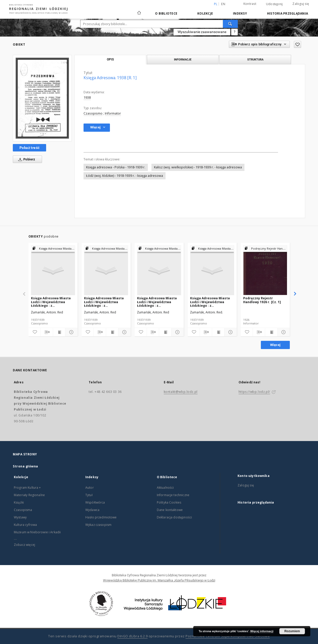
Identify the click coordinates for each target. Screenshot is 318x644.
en (223, 4)
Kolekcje (205, 13)
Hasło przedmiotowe (101, 517)
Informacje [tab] (183, 59)
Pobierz (26, 159)
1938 (87, 98)
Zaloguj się (301, 4)
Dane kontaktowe (170, 510)
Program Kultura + (27, 488)
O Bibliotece (166, 13)
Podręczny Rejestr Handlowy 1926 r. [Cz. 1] (262, 300)
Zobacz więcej (24, 545)
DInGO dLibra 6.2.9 (132, 636)
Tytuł (89, 495)
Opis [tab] (110, 59)
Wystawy (20, 517)
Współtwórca (95, 502)
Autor (90, 488)
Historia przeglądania (288, 13)
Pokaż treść (29, 148)
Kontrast (250, 4)
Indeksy (240, 13)
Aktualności (165, 488)
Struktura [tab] (255, 59)
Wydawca (92, 510)
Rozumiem (292, 631)
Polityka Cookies (169, 502)
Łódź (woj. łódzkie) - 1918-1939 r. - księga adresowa (125, 176)
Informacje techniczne (173, 495)
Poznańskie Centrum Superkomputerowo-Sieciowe (228, 636)
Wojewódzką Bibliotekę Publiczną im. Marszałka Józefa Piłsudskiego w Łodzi (159, 580)
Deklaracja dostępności (174, 517)
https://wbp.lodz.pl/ (254, 392)
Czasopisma (23, 510)
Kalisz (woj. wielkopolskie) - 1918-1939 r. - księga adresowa (198, 167)
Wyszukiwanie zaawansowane (202, 32)
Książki (19, 502)
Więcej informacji (262, 631)
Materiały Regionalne (29, 495)
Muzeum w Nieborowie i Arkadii (37, 532)
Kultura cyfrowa (25, 525)
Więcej (275, 345)
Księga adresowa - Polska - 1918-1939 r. (116, 167)
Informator (113, 113)
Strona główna (25, 466)
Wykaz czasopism (98, 525)
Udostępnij (274, 4)
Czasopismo (93, 113)
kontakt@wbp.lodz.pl (181, 392)
